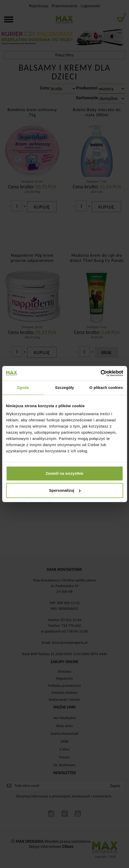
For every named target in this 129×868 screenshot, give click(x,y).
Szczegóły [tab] (64, 387)
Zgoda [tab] (23, 387)
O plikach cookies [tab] (106, 387)
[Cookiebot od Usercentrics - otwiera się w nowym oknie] (100, 373)
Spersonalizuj (65, 490)
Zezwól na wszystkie (65, 473)
